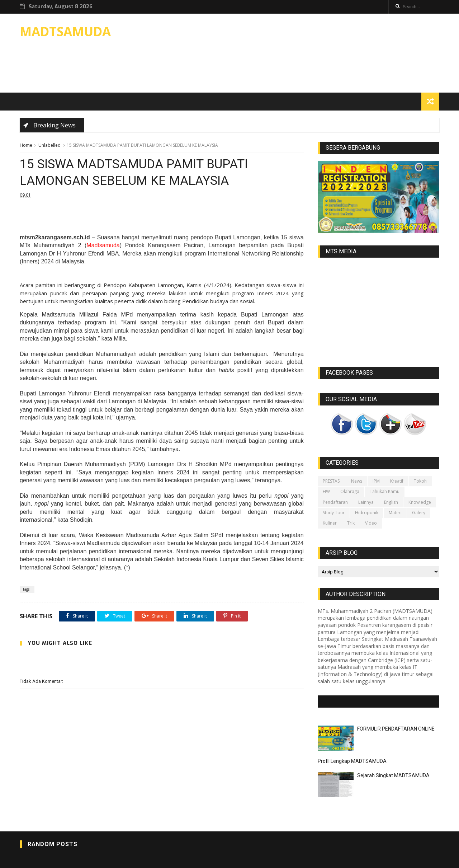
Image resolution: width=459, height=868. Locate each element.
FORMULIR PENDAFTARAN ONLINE (396, 729)
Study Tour (334, 513)
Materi (395, 513)
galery (419, 513)
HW (326, 491)
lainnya (366, 502)
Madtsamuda (103, 245)
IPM (376, 481)
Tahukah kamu (385, 491)
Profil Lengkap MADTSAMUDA (352, 761)
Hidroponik (367, 513)
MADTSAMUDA (65, 31)
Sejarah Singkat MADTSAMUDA (393, 775)
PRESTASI (332, 481)
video (371, 523)
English (391, 502)
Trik (351, 523)
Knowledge (420, 502)
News (357, 481)
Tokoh (420, 481)
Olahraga (350, 491)
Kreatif (397, 481)
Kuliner (330, 523)
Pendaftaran (335, 502)
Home (26, 145)
